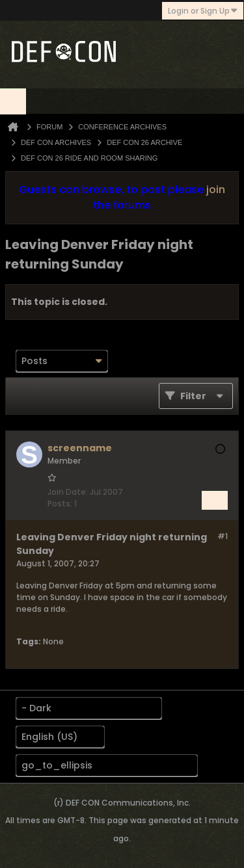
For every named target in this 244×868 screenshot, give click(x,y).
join (216, 190)
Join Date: (68, 492)
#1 (223, 536)
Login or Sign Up (203, 11)
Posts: (60, 504)
